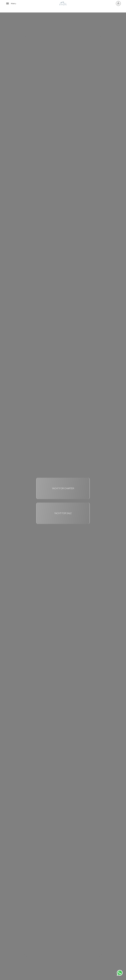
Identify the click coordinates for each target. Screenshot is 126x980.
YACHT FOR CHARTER (63, 488)
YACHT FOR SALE (63, 513)
